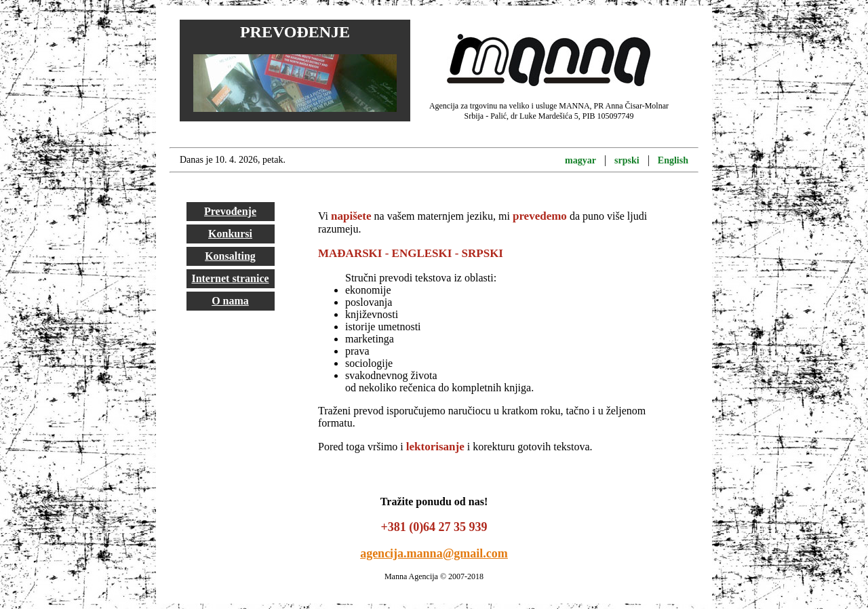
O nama (230, 301)
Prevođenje (230, 211)
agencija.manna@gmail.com (434, 553)
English (673, 160)
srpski (627, 160)
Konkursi (230, 234)
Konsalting (230, 256)
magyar (580, 160)
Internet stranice (230, 278)
